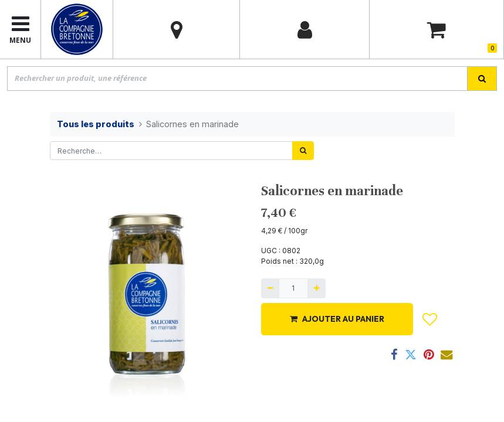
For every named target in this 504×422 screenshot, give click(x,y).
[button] (430, 319)
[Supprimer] (270, 288)
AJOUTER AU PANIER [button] (337, 319)
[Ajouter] (317, 288)
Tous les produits (96, 124)
